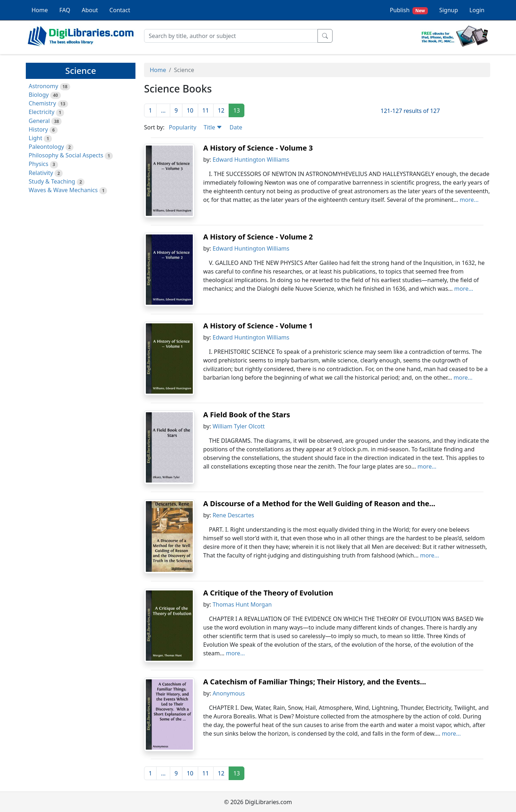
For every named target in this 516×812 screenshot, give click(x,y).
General (39, 121)
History (38, 129)
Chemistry (42, 103)
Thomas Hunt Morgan (242, 604)
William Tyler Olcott (239, 426)
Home (40, 10)
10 (190, 110)
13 (236, 110)
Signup (449, 10)
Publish (409, 10)
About (90, 10)
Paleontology (46, 147)
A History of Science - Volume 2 (258, 237)
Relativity (41, 173)
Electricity (42, 112)
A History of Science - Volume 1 (258, 326)
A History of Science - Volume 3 (258, 148)
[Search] (231, 36)
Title (213, 127)
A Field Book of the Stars (247, 415)
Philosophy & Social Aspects (66, 155)
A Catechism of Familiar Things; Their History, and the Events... (315, 682)
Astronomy (43, 86)
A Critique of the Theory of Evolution (268, 593)
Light (35, 138)
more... (469, 200)
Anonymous (229, 693)
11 (206, 110)
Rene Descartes (233, 515)
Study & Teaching (52, 181)
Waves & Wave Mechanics (63, 190)
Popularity (183, 127)
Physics (39, 164)
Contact (120, 10)
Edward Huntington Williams (251, 160)
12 (221, 110)
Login (477, 10)
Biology (39, 95)
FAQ (65, 10)
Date (236, 127)
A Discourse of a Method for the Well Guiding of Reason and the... (319, 504)
